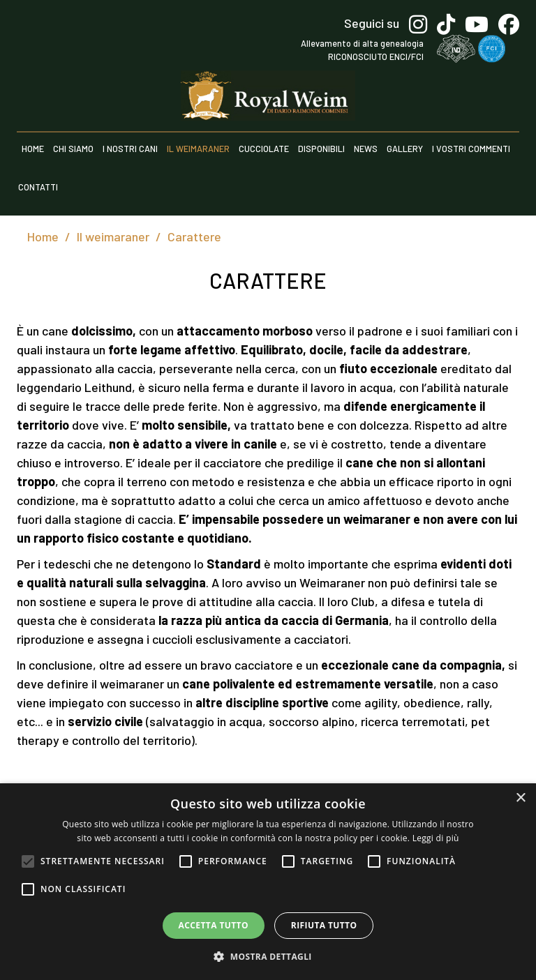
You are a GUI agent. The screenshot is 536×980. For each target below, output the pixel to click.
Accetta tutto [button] (214, 925)
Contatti (38, 187)
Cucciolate (264, 149)
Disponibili (321, 149)
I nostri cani (130, 149)
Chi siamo (73, 149)
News (366, 149)
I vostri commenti (471, 149)
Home (33, 149)
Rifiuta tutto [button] (324, 925)
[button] (268, 956)
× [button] (520, 798)
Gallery (405, 149)
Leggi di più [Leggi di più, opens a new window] (436, 838)
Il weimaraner (198, 149)
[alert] (268, 882)
